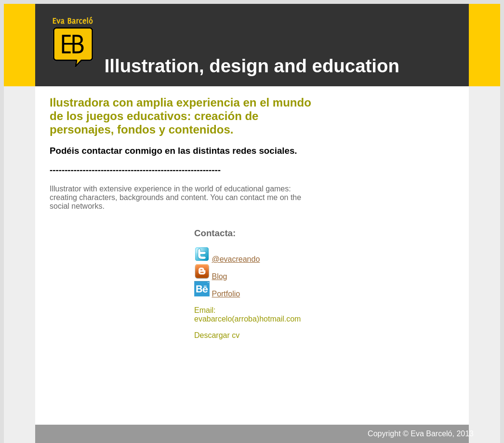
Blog (219, 276)
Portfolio (226, 294)
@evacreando (236, 259)
